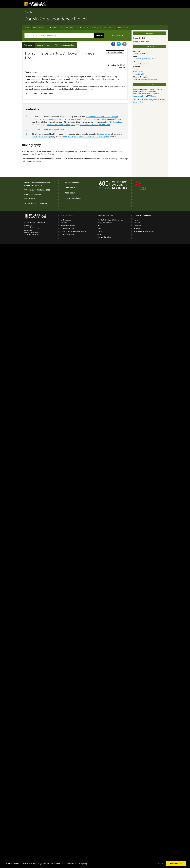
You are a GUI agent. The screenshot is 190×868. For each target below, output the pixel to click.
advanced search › (118, 36)
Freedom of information (32, 232)
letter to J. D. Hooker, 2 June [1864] (61, 125)
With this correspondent (65, 45)
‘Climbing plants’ (116, 122)
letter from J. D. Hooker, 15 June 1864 (95, 125)
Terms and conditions (31, 235)
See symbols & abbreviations (150, 79)
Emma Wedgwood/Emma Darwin (145, 59)
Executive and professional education (73, 231)
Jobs (99, 234)
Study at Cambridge (68, 215)
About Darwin (38, 28)
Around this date (44, 45)
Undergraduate (66, 220)
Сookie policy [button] (81, 863)
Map (99, 226)
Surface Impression (41, 203)
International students (68, 226)
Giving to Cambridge (104, 237)
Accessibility (28, 230)
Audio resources (71, 188)
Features (137, 223)
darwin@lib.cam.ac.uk (33, 185)
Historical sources (72, 183)
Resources (108, 28)
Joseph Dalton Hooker (142, 64)
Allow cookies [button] (176, 864)
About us (121, 28)
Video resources (71, 193)
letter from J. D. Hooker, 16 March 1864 (65, 119)
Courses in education (68, 234)
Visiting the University (105, 223)
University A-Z (29, 226)
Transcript (28, 45)
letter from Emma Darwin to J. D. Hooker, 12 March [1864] (86, 137)
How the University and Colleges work (110, 220)
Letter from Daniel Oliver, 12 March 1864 (48, 129)
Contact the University (32, 228)
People (82, 28)
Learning (94, 28)
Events (100, 231)
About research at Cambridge (144, 231)
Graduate (64, 223)
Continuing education (68, 229)
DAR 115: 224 (139, 74)
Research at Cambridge (143, 215)
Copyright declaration (33, 194)
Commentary (68, 28)
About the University (105, 215)
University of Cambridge (36, 190)
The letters (53, 28)
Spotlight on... (139, 229)
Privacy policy (30, 199)
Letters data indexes (73, 198)
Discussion (138, 226)
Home (26, 12)
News (99, 229)
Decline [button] (160, 864)
